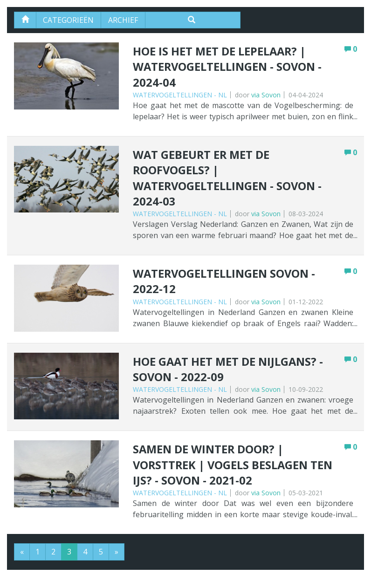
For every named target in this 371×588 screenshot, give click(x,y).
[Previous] (22, 554)
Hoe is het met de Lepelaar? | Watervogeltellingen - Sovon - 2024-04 (229, 67)
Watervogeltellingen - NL (180, 95)
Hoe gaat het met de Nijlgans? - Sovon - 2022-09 (229, 371)
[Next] (117, 554)
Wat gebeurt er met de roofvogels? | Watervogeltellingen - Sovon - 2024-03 (229, 179)
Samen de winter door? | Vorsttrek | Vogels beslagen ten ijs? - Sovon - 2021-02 (234, 467)
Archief (124, 20)
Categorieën (69, 20)
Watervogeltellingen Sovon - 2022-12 (226, 283)
